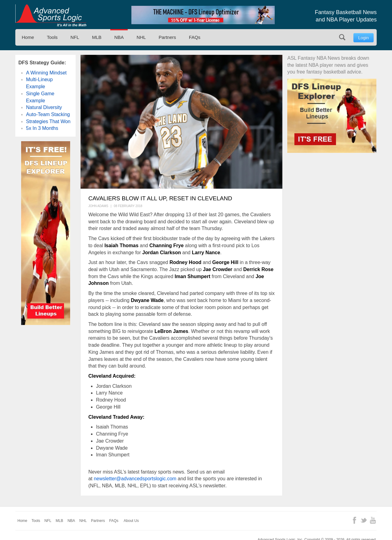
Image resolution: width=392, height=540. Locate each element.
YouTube (373, 520)
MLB (97, 37)
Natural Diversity (44, 107)
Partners (167, 37)
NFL (75, 37)
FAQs (195, 37)
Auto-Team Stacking (48, 114)
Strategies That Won (48, 121)
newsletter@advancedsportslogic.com (135, 479)
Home (28, 37)
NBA (119, 37)
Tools (52, 37)
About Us (131, 521)
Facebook (354, 520)
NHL (141, 37)
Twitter (364, 520)
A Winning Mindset (46, 73)
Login (364, 38)
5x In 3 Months (42, 128)
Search (342, 37)
